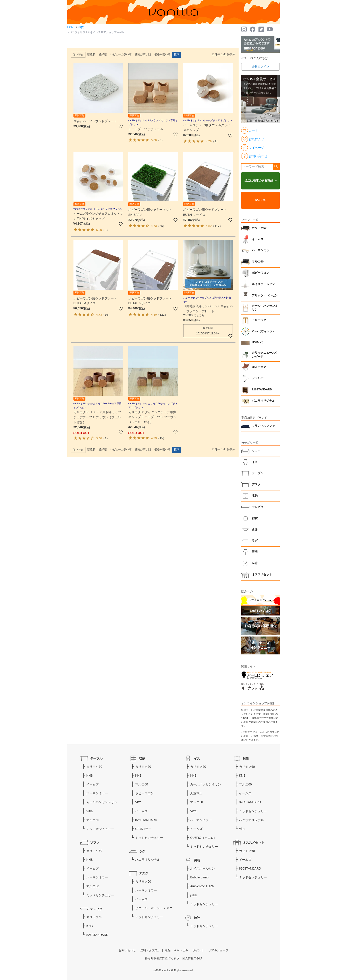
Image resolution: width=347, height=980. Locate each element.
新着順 (91, 54)
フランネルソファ (263, 426)
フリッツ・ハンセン (265, 295)
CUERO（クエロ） (203, 838)
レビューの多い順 (121, 54)
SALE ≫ (260, 200)
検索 (276, 167)
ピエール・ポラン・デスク (154, 908)
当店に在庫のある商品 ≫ (261, 181)
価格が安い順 (162, 54)
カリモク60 (259, 228)
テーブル (258, 473)
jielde (194, 895)
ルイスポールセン (263, 284)
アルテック (259, 320)
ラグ (255, 541)
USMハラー (259, 342)
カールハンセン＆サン (102, 802)
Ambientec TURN (202, 886)
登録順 (103, 54)
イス (255, 462)
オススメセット (262, 575)
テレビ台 (258, 507)
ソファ (256, 451)
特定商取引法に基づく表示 (162, 958)
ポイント (198, 950)
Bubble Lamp (199, 877)
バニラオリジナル (263, 401)
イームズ (258, 239)
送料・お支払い (150, 950)
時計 (255, 563)
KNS (90, 776)
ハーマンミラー (262, 250)
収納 (255, 496)
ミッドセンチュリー (100, 829)
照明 (255, 552)
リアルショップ (218, 950)
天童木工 (196, 793)
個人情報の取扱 (192, 958)
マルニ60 (258, 262)
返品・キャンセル (176, 950)
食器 (255, 530)
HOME (71, 27)
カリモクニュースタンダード (265, 355)
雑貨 (81, 27)
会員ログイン (260, 67)
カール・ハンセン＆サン (265, 308)
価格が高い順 (143, 54)
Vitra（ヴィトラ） (264, 331)
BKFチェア (259, 367)
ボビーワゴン (260, 273)
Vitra (90, 811)
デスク (256, 484)
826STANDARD (262, 390)
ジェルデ (258, 378)
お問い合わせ (127, 950)
